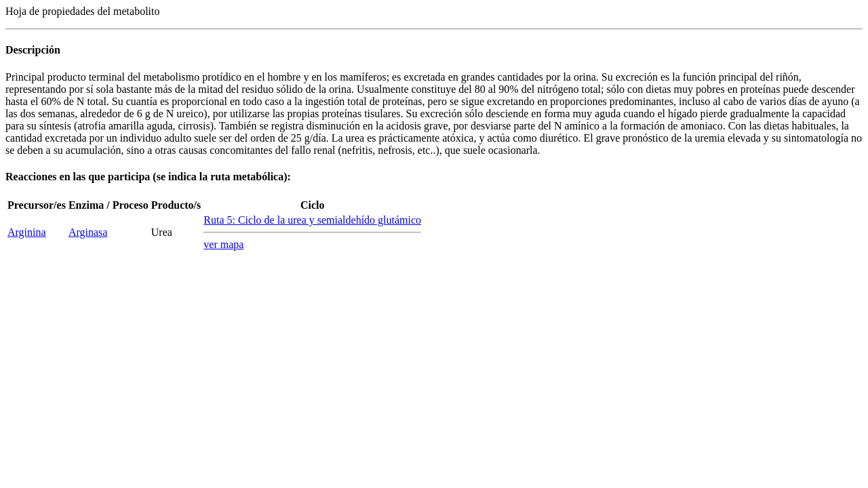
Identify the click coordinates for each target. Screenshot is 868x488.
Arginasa (88, 232)
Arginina (27, 232)
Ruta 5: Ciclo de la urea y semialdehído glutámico (312, 220)
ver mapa (223, 244)
